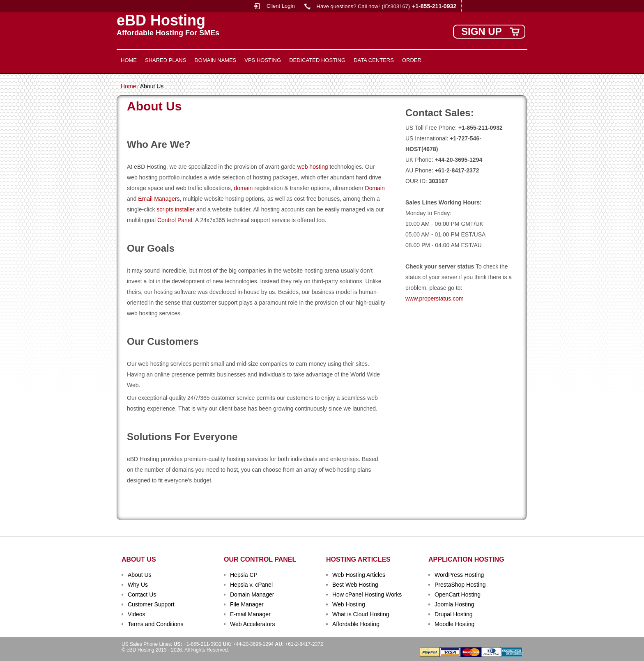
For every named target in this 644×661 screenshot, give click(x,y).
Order (412, 60)
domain (243, 188)
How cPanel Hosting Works (367, 594)
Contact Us (142, 594)
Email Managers (159, 199)
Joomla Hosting (454, 604)
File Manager (247, 604)
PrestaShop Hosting (460, 585)
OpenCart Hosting (458, 594)
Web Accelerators (252, 624)
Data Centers (374, 60)
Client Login (281, 6)
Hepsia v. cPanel (251, 585)
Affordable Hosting (356, 624)
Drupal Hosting (454, 614)
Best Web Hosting (355, 585)
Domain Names (215, 60)
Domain (375, 188)
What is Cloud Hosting (361, 614)
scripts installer (176, 209)
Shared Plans (166, 60)
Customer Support (151, 604)
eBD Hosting (161, 21)
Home (129, 60)
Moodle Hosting (454, 624)
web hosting (313, 167)
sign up (482, 31)
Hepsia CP (244, 575)
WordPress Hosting (459, 575)
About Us (140, 575)
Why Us (138, 585)
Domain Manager (252, 594)
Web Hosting (349, 604)
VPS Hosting (263, 60)
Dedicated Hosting (317, 60)
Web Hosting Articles (359, 575)
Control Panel (175, 220)
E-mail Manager (250, 614)
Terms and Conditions (155, 624)
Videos (137, 614)
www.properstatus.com (435, 298)
